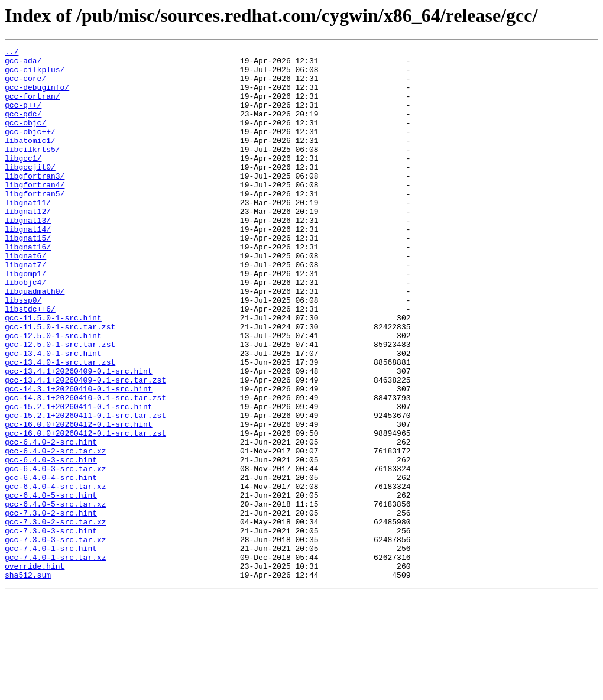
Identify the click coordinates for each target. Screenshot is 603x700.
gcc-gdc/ (23, 128)
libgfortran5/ (35, 223)
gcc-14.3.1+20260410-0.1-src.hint (79, 458)
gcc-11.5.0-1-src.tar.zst (60, 383)
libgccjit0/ (30, 192)
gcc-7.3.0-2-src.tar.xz (56, 617)
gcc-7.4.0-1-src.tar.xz (56, 660)
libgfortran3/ (35, 202)
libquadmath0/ (35, 341)
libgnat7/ (25, 309)
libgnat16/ (28, 287)
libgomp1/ (25, 319)
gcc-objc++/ (30, 149)
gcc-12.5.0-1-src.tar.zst (60, 404)
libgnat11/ (28, 234)
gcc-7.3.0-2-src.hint (51, 607)
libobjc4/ (25, 330)
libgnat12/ (28, 245)
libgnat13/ (28, 255)
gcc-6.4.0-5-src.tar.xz (56, 596)
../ (12, 53)
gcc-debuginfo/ (37, 96)
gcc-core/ (25, 85)
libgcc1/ (23, 181)
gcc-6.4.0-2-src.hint (51, 521)
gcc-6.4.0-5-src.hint (51, 585)
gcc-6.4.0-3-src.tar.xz (56, 553)
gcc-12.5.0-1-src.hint (53, 394)
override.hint (35, 670)
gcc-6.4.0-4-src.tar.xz (56, 575)
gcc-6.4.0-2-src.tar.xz (56, 532)
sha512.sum (28, 681)
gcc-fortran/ (33, 106)
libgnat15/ (28, 277)
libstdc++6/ (30, 362)
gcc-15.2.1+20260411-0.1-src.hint (79, 479)
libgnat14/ (28, 266)
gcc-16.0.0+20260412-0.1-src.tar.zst (85, 511)
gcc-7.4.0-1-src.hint (51, 649)
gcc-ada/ (23, 64)
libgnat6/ (25, 298)
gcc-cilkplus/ (35, 74)
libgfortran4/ (35, 213)
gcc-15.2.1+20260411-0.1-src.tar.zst (85, 490)
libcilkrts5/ (33, 170)
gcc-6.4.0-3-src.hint (51, 543)
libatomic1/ (30, 160)
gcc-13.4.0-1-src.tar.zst (60, 426)
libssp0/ (23, 351)
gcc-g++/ (23, 117)
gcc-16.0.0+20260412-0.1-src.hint (79, 500)
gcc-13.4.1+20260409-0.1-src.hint (79, 436)
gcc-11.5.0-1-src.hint (53, 372)
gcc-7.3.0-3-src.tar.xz (56, 639)
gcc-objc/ (25, 138)
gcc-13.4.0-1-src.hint (53, 415)
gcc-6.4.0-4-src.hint (51, 564)
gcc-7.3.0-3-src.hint (51, 628)
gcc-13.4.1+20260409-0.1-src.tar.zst (85, 447)
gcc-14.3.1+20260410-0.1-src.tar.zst (85, 468)
